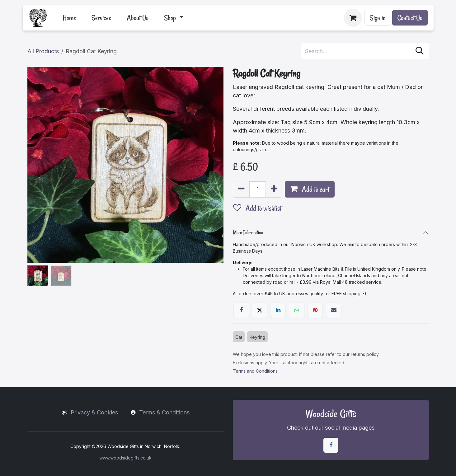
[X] (260, 310)
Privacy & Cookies (94, 412)
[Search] (420, 51)
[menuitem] (69, 18)
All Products (43, 51)
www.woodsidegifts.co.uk (125, 458)
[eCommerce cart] (353, 18)
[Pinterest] (315, 310)
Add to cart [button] (310, 189)
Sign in (378, 18)
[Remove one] (241, 189)
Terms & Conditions (164, 412)
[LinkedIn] (278, 310)
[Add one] (274, 189)
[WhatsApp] (297, 310)
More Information (248, 232)
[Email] (334, 310)
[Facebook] (241, 310)
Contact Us (410, 18)
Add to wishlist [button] (257, 208)
